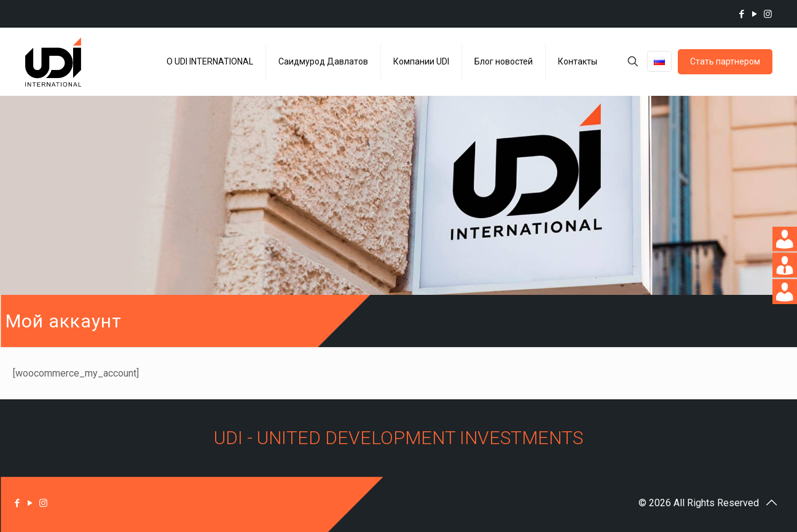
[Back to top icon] (772, 503)
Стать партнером (725, 61)
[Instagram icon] (768, 14)
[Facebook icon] (742, 14)
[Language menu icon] (659, 61)
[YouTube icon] (755, 14)
